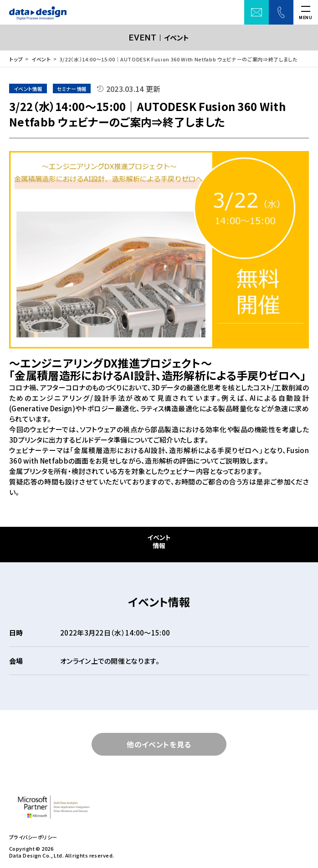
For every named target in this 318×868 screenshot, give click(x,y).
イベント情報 (159, 542)
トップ (16, 59)
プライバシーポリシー (33, 837)
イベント (41, 59)
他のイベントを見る (159, 744)
